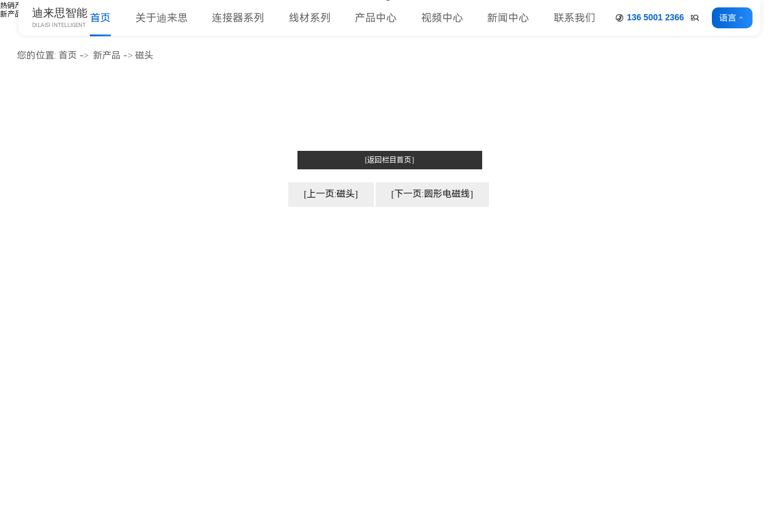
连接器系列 (238, 18)
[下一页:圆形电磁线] (432, 194)
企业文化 (234, 311)
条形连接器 (372, 413)
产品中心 (376, 18)
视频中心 (442, 18)
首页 (100, 18)
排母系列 (367, 311)
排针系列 (367, 293)
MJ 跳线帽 (369, 362)
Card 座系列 (373, 345)
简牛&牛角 (370, 328)
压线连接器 (372, 431)
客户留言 (740, 311)
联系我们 (575, 18)
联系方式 (740, 293)
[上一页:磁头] (331, 194)
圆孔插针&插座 (379, 379)
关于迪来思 (162, 18)
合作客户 (234, 379)
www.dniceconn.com (79, 344)
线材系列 (310, 18)
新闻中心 (508, 18)
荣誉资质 (234, 362)
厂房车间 (234, 345)
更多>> (363, 448)
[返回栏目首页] (390, 160)
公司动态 (620, 293)
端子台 (362, 396)
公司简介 (234, 293)
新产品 (11, 14)
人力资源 (234, 396)
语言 (728, 18)
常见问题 (620, 328)
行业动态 (620, 311)
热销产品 (15, 6)
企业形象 (234, 328)
